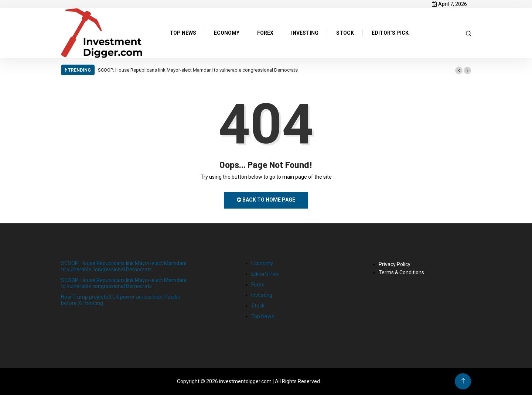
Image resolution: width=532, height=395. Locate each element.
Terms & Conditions (401, 272)
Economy (262, 263)
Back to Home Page (266, 200)
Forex (258, 285)
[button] (459, 71)
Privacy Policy (395, 264)
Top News (263, 316)
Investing (262, 295)
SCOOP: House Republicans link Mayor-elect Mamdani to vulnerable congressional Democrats (198, 70)
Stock (258, 306)
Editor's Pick (265, 274)
